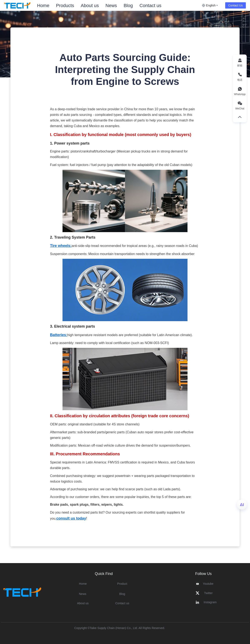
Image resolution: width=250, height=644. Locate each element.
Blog (128, 6)
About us (90, 6)
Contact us (150, 6)
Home (43, 6)
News (111, 6)
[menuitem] (43, 6)
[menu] (118, 6)
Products (65, 6)
